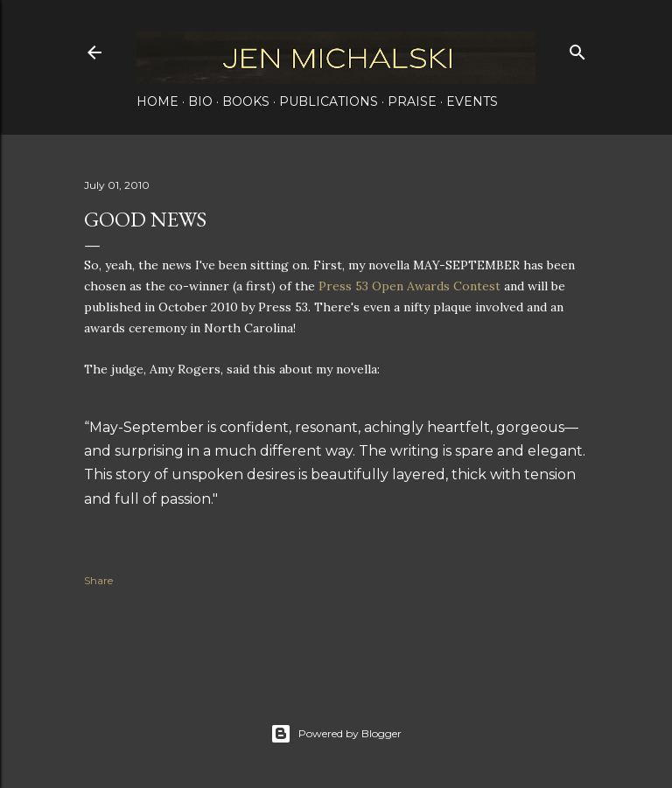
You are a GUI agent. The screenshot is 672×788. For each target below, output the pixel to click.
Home (157, 101)
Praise (412, 101)
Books (246, 101)
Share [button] (98, 580)
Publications (329, 101)
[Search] (577, 49)
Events (472, 101)
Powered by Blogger (336, 734)
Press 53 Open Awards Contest (409, 286)
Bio (200, 101)
